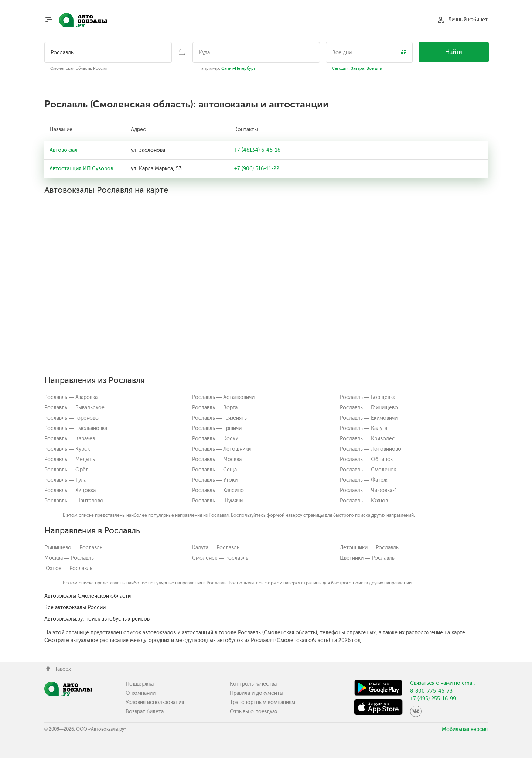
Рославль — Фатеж (364, 480)
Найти (454, 52)
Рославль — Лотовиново (371, 449)
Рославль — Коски (215, 439)
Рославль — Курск (67, 449)
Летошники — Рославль (369, 548)
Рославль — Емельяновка (76, 428)
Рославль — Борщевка (368, 397)
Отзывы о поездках (254, 712)
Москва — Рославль (69, 558)
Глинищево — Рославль (73, 548)
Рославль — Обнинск (366, 459)
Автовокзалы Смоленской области (88, 596)
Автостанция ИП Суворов (81, 169)
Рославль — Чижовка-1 (369, 490)
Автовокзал (64, 150)
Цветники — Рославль (367, 558)
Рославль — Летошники (221, 449)
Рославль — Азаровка (71, 397)
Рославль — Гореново (71, 418)
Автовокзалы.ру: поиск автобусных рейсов (97, 619)
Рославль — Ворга (215, 408)
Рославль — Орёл (66, 470)
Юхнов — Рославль (68, 568)
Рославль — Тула (65, 480)
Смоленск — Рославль (220, 558)
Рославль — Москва (217, 459)
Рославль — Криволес (367, 439)
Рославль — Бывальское (74, 408)
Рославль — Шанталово (74, 501)
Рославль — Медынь (70, 459)
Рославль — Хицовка (70, 490)
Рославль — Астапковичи (223, 397)
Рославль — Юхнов (364, 501)
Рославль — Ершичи (217, 428)
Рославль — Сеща (214, 470)
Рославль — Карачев (70, 439)
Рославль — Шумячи (217, 501)
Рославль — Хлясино (218, 490)
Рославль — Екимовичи (369, 418)
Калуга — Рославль (216, 548)
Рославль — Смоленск (368, 470)
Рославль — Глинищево (369, 408)
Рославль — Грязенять (219, 418)
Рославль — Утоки (215, 480)
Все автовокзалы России (75, 607)
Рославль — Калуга (364, 428)
